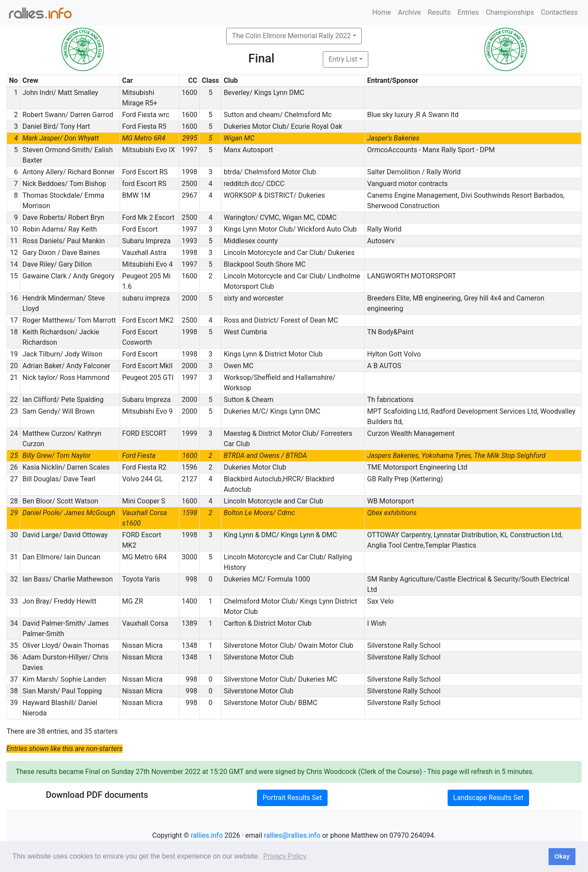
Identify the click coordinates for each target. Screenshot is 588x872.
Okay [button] (562, 856)
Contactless (559, 12)
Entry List (343, 59)
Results (439, 12)
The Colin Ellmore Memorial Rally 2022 (291, 36)
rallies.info (207, 835)
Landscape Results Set (488, 798)
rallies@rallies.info (292, 835)
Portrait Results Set (292, 798)
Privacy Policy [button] (285, 856)
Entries (468, 12)
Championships (510, 12)
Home (382, 12)
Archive (409, 12)
